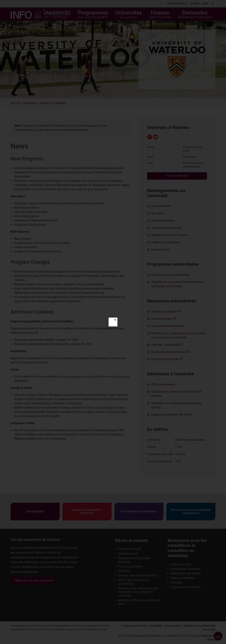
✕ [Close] (115, 320)
